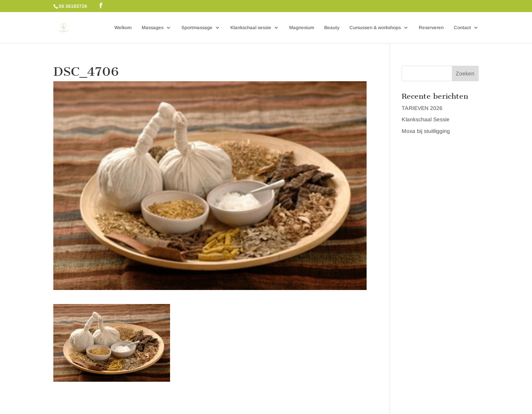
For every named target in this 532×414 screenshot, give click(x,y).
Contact (462, 28)
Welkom (123, 28)
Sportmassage (197, 28)
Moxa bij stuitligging (426, 131)
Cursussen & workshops (375, 28)
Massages (153, 28)
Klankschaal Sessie (426, 119)
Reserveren (431, 28)
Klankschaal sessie (251, 28)
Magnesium (302, 28)
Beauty (332, 28)
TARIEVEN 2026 (422, 108)
